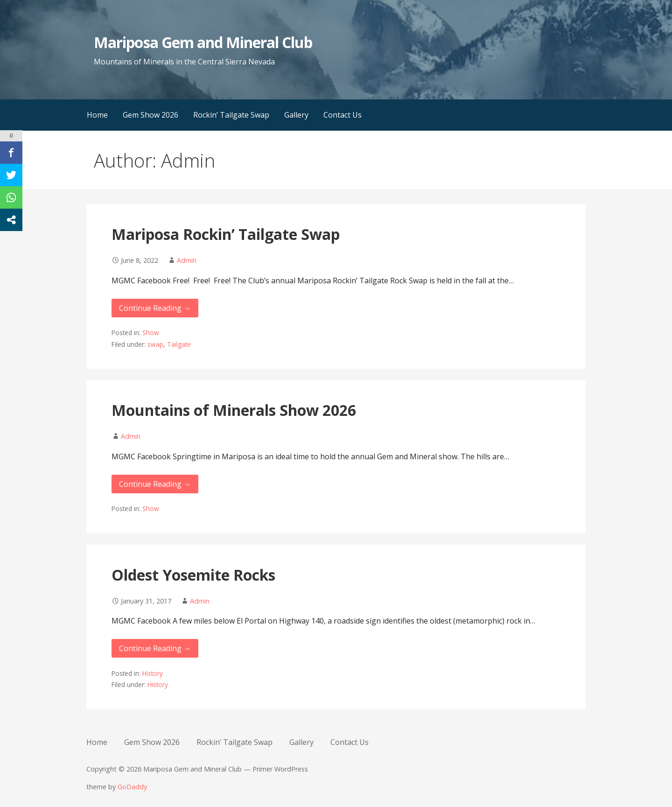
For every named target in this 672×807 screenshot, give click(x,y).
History (153, 673)
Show (151, 333)
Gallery (296, 115)
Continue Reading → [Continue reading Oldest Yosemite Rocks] (155, 648)
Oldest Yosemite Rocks (193, 575)
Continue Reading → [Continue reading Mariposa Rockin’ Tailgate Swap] (155, 308)
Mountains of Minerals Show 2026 (234, 410)
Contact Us (343, 115)
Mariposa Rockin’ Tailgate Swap (226, 234)
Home (97, 115)
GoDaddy (132, 787)
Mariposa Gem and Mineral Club (203, 42)
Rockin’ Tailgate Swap (231, 115)
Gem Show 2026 (150, 115)
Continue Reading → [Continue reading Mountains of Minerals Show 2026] (155, 484)
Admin (187, 260)
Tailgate (179, 344)
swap (155, 344)
